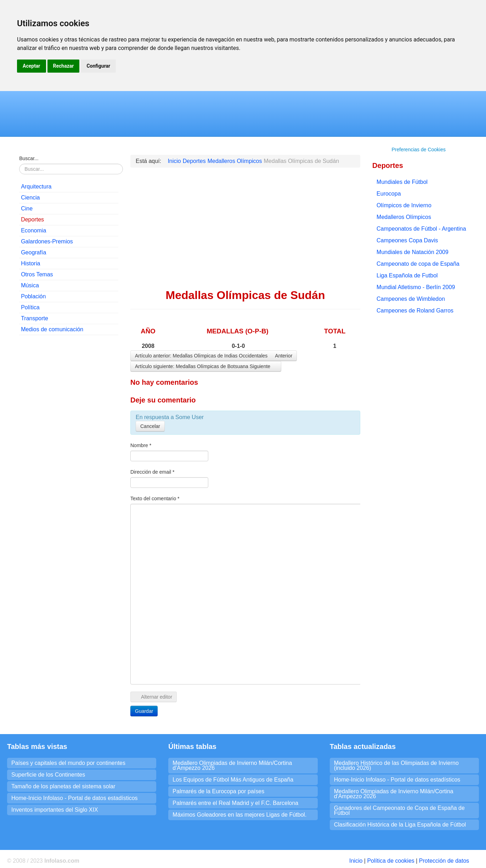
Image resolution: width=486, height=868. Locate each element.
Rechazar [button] (64, 66)
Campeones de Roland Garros (415, 311)
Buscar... (29, 158)
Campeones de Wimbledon (411, 299)
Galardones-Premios (47, 241)
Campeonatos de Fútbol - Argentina (421, 229)
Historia (30, 263)
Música (30, 285)
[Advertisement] (69, 449)
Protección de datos (444, 861)
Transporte (35, 318)
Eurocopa (389, 194)
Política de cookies (391, 861)
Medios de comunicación (52, 329)
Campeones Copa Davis (407, 240)
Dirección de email (152, 472)
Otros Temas (37, 274)
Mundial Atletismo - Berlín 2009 (416, 287)
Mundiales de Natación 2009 (412, 252)
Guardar (144, 711)
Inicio (356, 861)
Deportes (32, 219)
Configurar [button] (98, 66)
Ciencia (30, 198)
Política (30, 307)
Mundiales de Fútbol (402, 182)
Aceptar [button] (32, 66)
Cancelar (150, 426)
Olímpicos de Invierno (404, 205)
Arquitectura (36, 187)
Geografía (33, 252)
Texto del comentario (155, 498)
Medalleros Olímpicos (404, 217)
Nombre (141, 445)
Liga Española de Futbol (407, 275)
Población (33, 296)
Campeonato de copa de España (418, 264)
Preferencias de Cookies (419, 150)
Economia (33, 230)
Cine (27, 208)
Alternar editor (154, 697)
